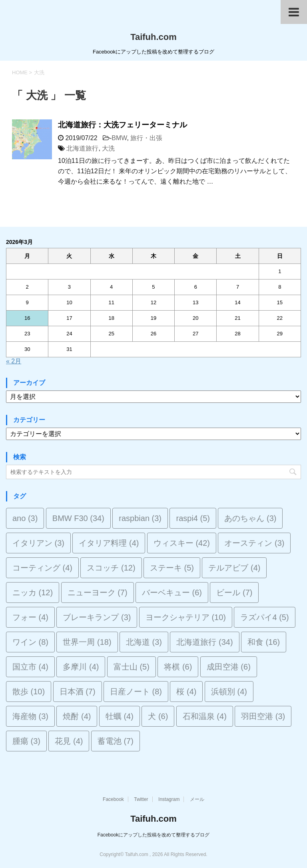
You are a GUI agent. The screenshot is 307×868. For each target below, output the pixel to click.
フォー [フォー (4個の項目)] (30, 617)
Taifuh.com (153, 37)
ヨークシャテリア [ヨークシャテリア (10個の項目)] (186, 617)
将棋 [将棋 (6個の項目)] (178, 667)
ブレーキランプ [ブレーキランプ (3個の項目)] (97, 617)
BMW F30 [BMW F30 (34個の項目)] (78, 518)
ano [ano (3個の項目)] (25, 518)
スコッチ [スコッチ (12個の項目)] (111, 568)
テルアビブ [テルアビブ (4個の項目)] (234, 568)
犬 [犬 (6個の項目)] (158, 716)
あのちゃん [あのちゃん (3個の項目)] (250, 518)
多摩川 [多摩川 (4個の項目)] (81, 667)
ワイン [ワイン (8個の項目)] (30, 642)
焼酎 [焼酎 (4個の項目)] (77, 716)
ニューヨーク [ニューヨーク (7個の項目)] (98, 593)
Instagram (169, 799)
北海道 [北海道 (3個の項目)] (144, 642)
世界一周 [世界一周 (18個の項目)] (87, 642)
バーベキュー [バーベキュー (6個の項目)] (172, 593)
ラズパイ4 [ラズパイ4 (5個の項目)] (264, 617)
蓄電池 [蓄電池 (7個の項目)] (116, 741)
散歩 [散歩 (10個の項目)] (29, 692)
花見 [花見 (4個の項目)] (69, 741)
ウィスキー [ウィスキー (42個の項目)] (182, 543)
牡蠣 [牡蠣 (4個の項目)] (120, 716)
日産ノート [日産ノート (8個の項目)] (136, 692)
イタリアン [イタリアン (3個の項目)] (38, 543)
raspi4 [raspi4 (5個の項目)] (193, 518)
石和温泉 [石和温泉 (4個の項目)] (205, 716)
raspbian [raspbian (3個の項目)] (140, 518)
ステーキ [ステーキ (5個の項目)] (172, 568)
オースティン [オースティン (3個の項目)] (254, 543)
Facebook (113, 799)
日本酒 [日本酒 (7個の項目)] (78, 692)
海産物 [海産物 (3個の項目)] (30, 716)
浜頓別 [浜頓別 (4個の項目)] (229, 692)
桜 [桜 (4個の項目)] (186, 692)
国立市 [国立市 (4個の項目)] (30, 667)
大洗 (108, 148)
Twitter (141, 799)
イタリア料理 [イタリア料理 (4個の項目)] (109, 543)
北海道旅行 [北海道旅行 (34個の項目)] (204, 642)
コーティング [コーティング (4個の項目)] (42, 568)
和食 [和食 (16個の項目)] (264, 642)
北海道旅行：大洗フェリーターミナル (123, 125)
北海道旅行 (82, 148)
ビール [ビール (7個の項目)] (234, 593)
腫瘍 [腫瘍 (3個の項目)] (26, 741)
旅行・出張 (146, 138)
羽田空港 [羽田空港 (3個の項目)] (263, 716)
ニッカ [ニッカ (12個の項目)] (33, 593)
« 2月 (14, 361)
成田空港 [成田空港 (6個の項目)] (229, 667)
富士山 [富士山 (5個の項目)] (132, 667)
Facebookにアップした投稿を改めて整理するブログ (154, 835)
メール (197, 799)
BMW (119, 138)
